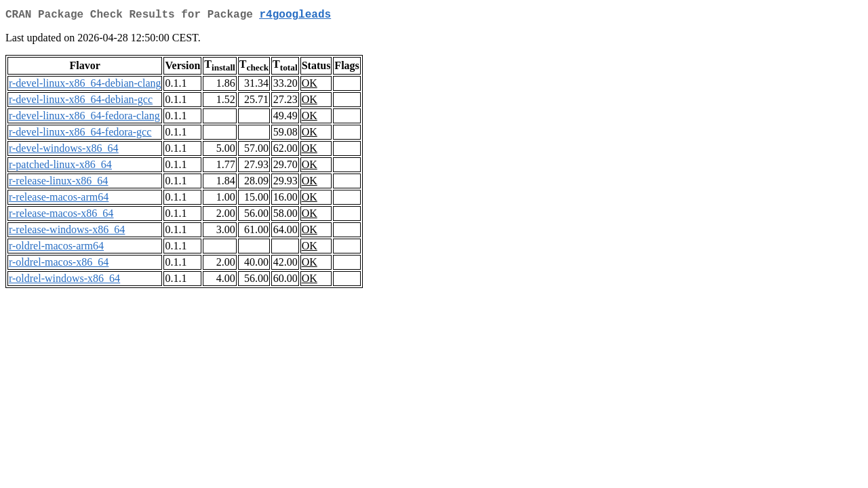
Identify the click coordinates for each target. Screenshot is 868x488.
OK (310, 86)
